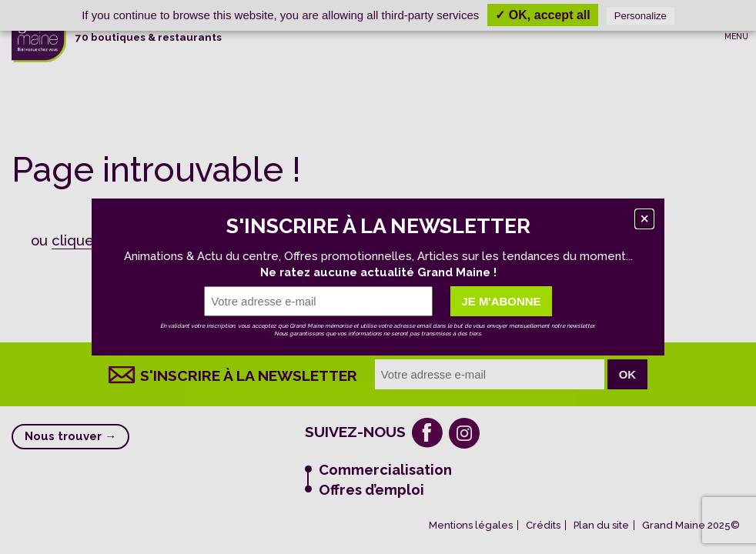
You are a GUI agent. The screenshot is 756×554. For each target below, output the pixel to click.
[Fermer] (644, 219)
